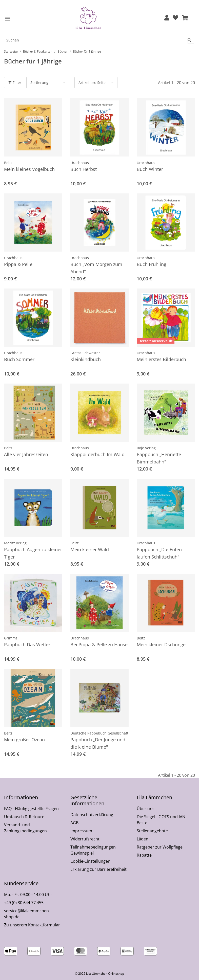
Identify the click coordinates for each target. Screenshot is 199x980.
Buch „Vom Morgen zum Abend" (96, 268)
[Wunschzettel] (175, 18)
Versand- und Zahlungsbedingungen (25, 828)
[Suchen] (191, 40)
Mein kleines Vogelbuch (29, 169)
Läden (143, 839)
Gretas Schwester (85, 353)
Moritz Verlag (15, 543)
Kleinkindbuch (86, 359)
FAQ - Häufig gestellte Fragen (31, 809)
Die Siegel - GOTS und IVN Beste (161, 820)
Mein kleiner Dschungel (162, 644)
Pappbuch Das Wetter (27, 644)
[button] (167, 18)
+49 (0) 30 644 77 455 (24, 903)
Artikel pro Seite (92, 83)
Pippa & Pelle (18, 264)
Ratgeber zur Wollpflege (160, 847)
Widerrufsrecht (85, 839)
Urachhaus (80, 163)
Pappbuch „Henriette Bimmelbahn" (159, 458)
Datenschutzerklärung (92, 815)
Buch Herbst (84, 169)
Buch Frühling (152, 264)
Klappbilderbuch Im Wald (97, 454)
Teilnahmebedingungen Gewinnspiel (93, 850)
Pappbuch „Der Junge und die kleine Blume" (98, 743)
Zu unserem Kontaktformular (32, 925)
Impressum (81, 831)
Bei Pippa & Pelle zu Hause (99, 644)
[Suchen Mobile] (96, 40)
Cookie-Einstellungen (90, 861)
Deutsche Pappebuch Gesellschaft (99, 733)
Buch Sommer (19, 359)
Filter (15, 83)
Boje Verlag (146, 448)
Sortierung (39, 83)
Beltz (8, 163)
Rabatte (144, 855)
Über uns (146, 809)
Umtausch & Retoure (24, 817)
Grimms (11, 638)
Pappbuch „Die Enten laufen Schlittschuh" (159, 553)
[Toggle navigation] (8, 19)
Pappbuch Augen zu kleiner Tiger (33, 553)
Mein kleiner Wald (90, 549)
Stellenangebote (152, 831)
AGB (74, 823)
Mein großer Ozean (24, 740)
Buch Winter (150, 169)
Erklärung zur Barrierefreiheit (98, 869)
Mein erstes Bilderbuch (161, 359)
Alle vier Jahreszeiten (26, 454)
